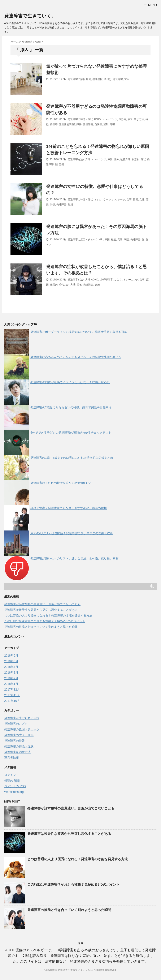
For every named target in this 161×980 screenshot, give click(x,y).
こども (118, 280)
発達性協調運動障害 (70, 124)
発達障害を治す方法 (79, 159)
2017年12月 (12, 689)
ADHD (97, 119)
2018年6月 (11, 656)
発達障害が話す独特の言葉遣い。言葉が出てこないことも (42, 604)
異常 (120, 240)
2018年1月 (11, 684)
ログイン (10, 775)
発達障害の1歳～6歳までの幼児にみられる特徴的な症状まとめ (72, 458)
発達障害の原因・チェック (83, 240)
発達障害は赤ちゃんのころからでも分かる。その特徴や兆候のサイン (76, 357)
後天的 (54, 285)
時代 (61, 285)
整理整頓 (97, 79)
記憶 (61, 164)
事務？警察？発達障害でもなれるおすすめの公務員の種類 (69, 508)
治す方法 (139, 119)
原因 (88, 79)
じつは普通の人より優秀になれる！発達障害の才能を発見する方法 (48, 615)
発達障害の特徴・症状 (80, 119)
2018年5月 (11, 661)
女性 (142, 199)
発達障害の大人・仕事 (19, 735)
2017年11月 (12, 695)
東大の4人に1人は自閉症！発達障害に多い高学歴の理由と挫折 (72, 533)
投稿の (12, 781)
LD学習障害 (106, 280)
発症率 (54, 124)
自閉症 (98, 124)
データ (121, 199)
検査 (114, 240)
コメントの (15, 786)
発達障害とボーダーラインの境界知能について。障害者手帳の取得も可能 (79, 332)
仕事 (129, 199)
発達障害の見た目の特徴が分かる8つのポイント (62, 483)
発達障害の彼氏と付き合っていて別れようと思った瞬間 (41, 627)
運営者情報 (12, 758)
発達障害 (118, 79)
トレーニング (110, 119)
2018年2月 (11, 678)
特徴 (53, 205)
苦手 (127, 79)
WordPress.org (14, 792)
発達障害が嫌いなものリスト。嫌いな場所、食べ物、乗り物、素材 (74, 558)
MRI (101, 240)
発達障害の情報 (77, 79)
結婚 (70, 205)
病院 (126, 240)
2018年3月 (11, 672)
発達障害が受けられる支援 (22, 718)
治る (79, 285)
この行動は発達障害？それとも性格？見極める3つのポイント (45, 621)
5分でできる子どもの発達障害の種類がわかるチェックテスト (71, 433)
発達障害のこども (16, 724)
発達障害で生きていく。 (30, 16)
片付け (108, 79)
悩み (117, 159)
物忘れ (136, 159)
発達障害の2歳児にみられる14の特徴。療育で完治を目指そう (71, 407)
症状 (143, 159)
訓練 (97, 285)
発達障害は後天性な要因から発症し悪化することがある (41, 610)
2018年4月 (11, 667)
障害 (112, 124)
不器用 (122, 119)
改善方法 (125, 159)
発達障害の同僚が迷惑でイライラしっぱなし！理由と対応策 (70, 382)
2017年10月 (12, 701)
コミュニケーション (105, 199)
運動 (106, 124)
